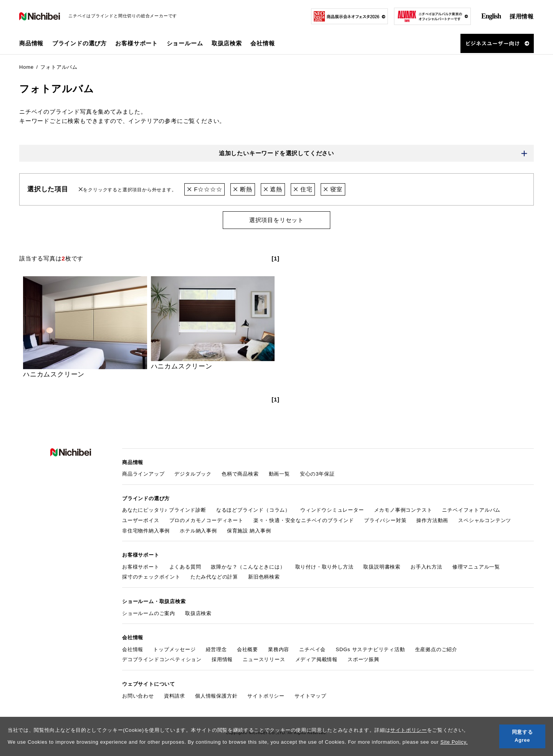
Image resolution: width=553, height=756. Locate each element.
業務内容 (279, 649)
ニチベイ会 (312, 649)
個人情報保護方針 (216, 696)
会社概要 (248, 649)
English (491, 16)
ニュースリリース (264, 660)
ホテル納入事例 (198, 531)
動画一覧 (279, 474)
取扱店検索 (227, 43)
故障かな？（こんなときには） (248, 567)
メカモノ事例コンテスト (403, 510)
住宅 (303, 189)
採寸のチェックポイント (151, 577)
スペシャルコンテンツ (485, 520)
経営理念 (216, 649)
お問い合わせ (138, 696)
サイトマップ (310, 696)
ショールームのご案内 (149, 613)
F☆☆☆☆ (204, 189)
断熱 (243, 189)
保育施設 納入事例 (249, 531)
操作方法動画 (432, 520)
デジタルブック (193, 474)
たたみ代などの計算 (214, 577)
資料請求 (175, 696)
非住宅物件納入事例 (146, 531)
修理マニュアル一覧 (476, 567)
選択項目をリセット (276, 220)
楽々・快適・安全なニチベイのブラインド (304, 520)
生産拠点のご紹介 (436, 649)
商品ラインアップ (143, 474)
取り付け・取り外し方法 (325, 567)
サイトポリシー (409, 730)
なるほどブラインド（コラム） (253, 510)
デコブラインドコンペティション (162, 660)
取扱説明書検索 (382, 567)
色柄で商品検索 (240, 474)
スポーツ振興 (363, 660)
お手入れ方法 (426, 567)
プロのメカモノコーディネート (206, 520)
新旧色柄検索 (264, 577)
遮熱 (273, 189)
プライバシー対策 (385, 520)
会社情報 (133, 649)
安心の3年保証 (317, 474)
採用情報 (522, 16)
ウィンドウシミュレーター (332, 510)
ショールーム (185, 43)
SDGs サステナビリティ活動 (370, 649)
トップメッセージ (174, 649)
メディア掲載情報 (316, 660)
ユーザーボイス (141, 520)
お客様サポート (141, 567)
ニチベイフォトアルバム (471, 510)
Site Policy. (454, 742)
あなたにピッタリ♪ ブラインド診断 (164, 510)
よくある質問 (185, 567)
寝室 (333, 189)
